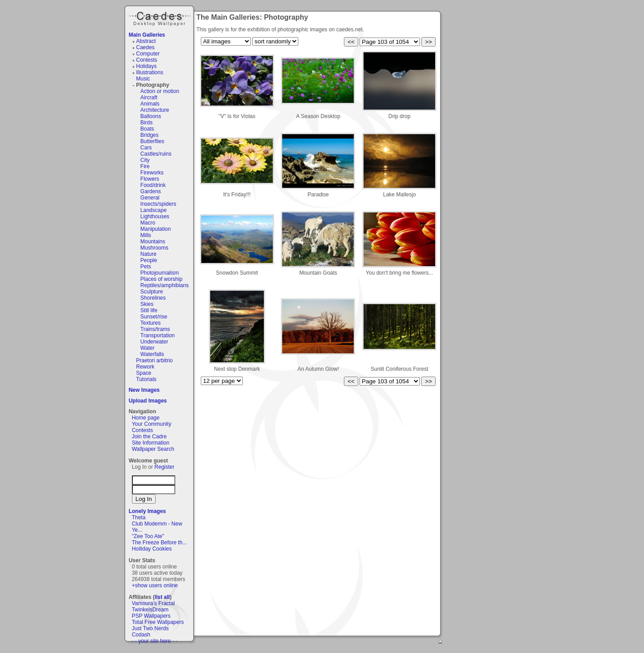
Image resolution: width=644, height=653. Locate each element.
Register (164, 467)
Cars (146, 148)
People (149, 260)
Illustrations (150, 72)
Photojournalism (160, 273)
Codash (141, 635)
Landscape (154, 210)
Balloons (151, 116)
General (150, 198)
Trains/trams (155, 329)
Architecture (155, 110)
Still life (149, 310)
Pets (146, 267)
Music (143, 79)
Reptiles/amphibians (165, 285)
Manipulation (156, 229)
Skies (147, 304)
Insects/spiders (158, 204)
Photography (153, 85)
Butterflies (152, 141)
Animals (150, 104)
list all (162, 597)
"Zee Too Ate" (148, 536)
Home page (146, 418)
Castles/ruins (156, 154)
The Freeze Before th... (159, 543)
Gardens (151, 191)
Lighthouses (155, 216)
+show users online (155, 585)
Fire (145, 166)
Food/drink (153, 185)
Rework (145, 367)
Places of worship (161, 279)
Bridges (150, 135)
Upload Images (148, 401)
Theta (139, 517)
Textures (150, 323)
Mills (146, 235)
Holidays (146, 66)
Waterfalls (152, 354)
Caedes (160, 17)
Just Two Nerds (150, 628)
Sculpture (152, 292)
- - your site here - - (155, 641)
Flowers (150, 179)
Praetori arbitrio (154, 360)
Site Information (151, 443)
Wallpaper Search (153, 449)
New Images (144, 390)
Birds (146, 123)
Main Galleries (147, 35)
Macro (148, 223)
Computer (148, 54)
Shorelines (153, 298)
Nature (148, 254)
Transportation (158, 335)
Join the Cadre (149, 437)
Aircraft (149, 98)
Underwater (154, 342)
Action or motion (160, 91)
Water (148, 348)
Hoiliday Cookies (152, 549)
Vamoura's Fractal (153, 603)
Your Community (152, 424)
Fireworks (152, 173)
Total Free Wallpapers (158, 622)
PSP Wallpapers (151, 616)
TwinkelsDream (150, 610)
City (145, 160)
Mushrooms (155, 248)
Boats (147, 129)
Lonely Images (147, 511)
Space (144, 373)
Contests (146, 60)
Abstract (146, 41)
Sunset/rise (154, 317)
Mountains (153, 242)
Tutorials (146, 379)
